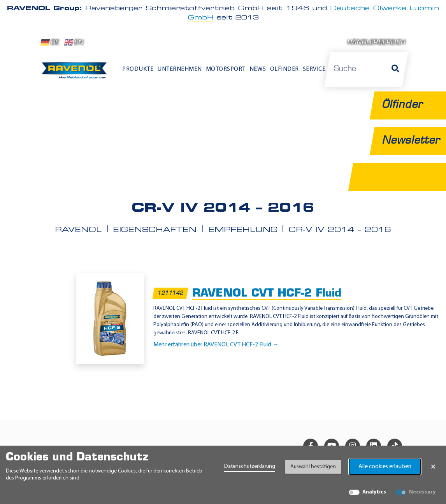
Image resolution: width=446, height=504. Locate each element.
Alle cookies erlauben (385, 467)
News (258, 69)
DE (50, 42)
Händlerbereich (376, 43)
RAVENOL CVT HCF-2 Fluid (267, 294)
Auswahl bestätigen (313, 467)
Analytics (374, 492)
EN (74, 42)
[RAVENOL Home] (76, 73)
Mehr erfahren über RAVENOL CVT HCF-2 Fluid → (216, 345)
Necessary (422, 492)
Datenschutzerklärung (250, 466)
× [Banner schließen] (433, 467)
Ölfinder (284, 69)
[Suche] (395, 69)
